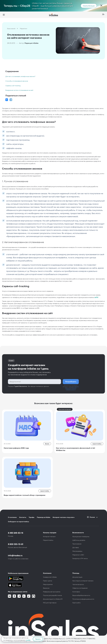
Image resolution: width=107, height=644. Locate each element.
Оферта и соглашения (80, 588)
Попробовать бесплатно (71, 382)
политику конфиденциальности (71, 389)
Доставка (76, 547)
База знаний (11, 28)
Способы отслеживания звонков (17, 81)
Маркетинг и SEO (78, 555)
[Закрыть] (101, 6)
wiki (96, 297)
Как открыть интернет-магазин (83, 581)
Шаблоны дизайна (79, 540)
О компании (12, 517)
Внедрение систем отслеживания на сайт (19, 90)
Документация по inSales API (53, 599)
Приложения (77, 544)
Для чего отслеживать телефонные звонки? (20, 76)
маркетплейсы (97, 444)
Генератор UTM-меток (80, 558)
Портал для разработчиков (52, 595)
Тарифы (32, 517)
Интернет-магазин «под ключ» (64, 517)
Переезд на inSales (44, 517)
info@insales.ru (15, 555)
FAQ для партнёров (50, 603)
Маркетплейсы (48, 540)
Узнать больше (89, 6)
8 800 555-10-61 (16, 544)
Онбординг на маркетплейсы (18, 522)
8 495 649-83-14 (16, 533)
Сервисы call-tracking (13, 86)
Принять (38, 639)
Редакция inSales (31, 43)
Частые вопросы (78, 584)
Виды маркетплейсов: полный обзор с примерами (25, 495)
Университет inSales (50, 577)
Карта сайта (76, 603)
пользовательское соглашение (71, 388)
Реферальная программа (52, 592)
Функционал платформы (81, 536)
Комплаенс (76, 592)
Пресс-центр (48, 581)
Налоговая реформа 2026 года (16, 448)
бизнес (47, 444)
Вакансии (46, 588)
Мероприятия (48, 584)
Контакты (23, 517)
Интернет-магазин (49, 536)
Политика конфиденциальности (83, 599)
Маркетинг (24, 28)
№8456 (83, 641)
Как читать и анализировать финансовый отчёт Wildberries (76, 449)
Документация (77, 577)
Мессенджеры (77, 551)
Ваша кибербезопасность (81, 595)
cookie (28, 640)
